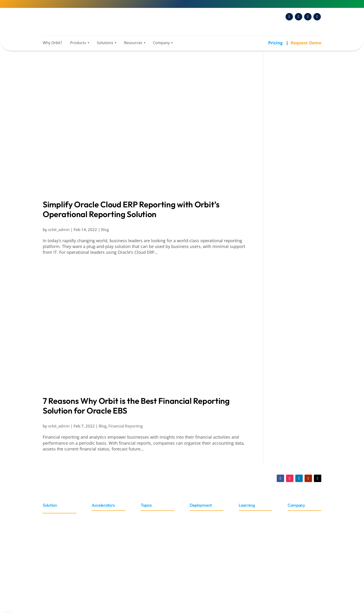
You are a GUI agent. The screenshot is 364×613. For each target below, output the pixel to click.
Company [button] (162, 43)
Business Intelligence (294, 91)
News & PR (281, 238)
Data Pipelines (288, 192)
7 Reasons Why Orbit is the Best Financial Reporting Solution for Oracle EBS (136, 406)
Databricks (284, 163)
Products (79, 43)
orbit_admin (59, 230)
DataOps (282, 205)
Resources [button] (134, 43)
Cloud (195, 516)
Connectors (102, 523)
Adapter (99, 516)
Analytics (282, 79)
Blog (105, 230)
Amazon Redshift (290, 157)
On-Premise (200, 523)
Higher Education (291, 222)
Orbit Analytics (286, 298)
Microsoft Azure (289, 170)
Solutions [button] (106, 43)
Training (246, 516)
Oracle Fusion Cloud (293, 288)
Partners (295, 523)
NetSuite (51, 552)
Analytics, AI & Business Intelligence (295, 70)
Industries (281, 216)
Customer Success (292, 310)
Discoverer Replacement (297, 250)
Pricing (276, 43)
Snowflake (284, 176)
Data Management (290, 187)
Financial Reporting (126, 426)
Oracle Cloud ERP (58, 525)
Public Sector (286, 228)
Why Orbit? (52, 43)
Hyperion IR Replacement (286, 260)
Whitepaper (249, 536)
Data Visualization (291, 104)
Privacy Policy (221, 584)
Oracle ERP (285, 281)
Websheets (284, 323)
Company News (289, 304)
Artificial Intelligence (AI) (297, 85)
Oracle (49, 518)
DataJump (283, 199)
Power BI (282, 135)
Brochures (248, 557)
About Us (296, 516)
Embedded (200, 530)
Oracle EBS (285, 275)
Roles (146, 522)
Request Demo (306, 43)
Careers (295, 543)
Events (294, 530)
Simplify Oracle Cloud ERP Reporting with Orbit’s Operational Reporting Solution (131, 209)
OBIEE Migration (290, 269)
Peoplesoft (52, 559)
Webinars (247, 543)
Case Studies (250, 550)
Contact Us (297, 550)
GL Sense (283, 317)
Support (246, 564)
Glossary (246, 523)
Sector (146, 516)
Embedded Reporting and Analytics (294, 113)
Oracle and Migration (292, 245)
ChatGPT (282, 98)
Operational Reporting (295, 129)
